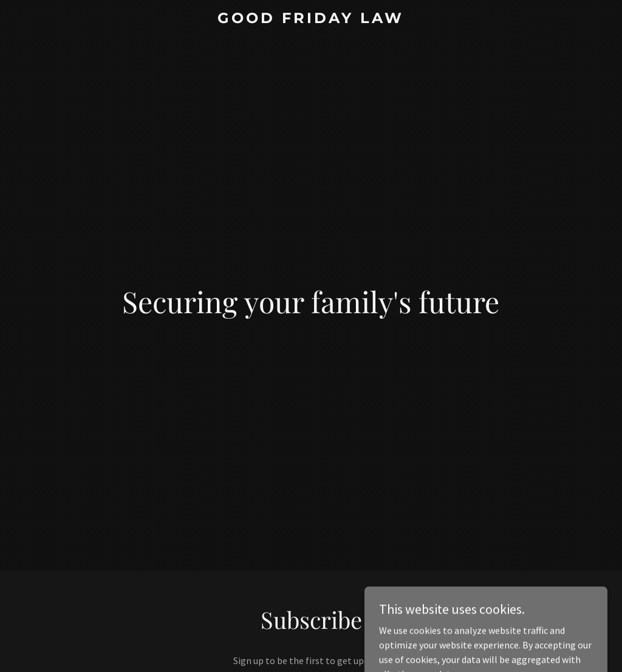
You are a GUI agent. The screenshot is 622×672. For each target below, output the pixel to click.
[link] (311, 19)
